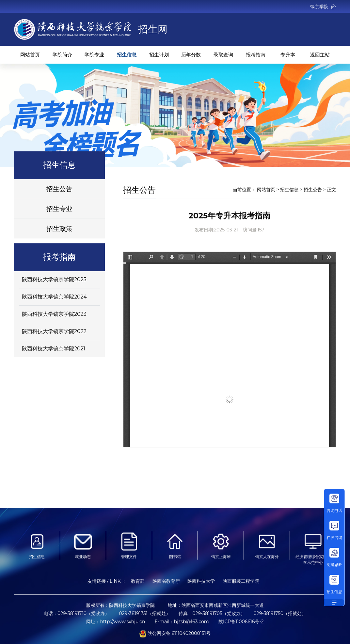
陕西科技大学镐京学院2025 (54, 279)
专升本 (288, 55)
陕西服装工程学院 (241, 584)
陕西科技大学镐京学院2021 (54, 349)
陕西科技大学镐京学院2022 (54, 331)
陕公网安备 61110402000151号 (175, 636)
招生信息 (127, 55)
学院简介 (62, 55)
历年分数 (191, 55)
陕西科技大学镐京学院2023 (54, 314)
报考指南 (256, 55)
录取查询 (223, 55)
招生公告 (59, 189)
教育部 (138, 584)
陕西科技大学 (201, 584)
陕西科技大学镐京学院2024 (54, 297)
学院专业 (94, 55)
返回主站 (320, 55)
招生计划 (159, 55)
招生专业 (59, 209)
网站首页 (30, 55)
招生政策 (59, 229)
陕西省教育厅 (166, 584)
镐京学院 (323, 7)
